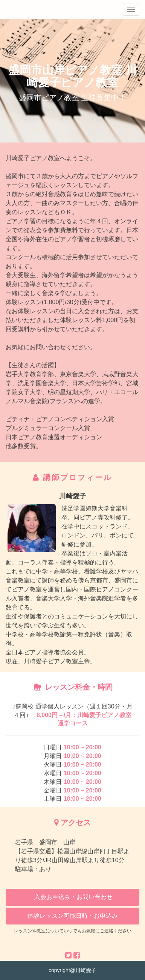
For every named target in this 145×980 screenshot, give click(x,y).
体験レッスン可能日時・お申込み (73, 916)
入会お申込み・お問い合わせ (72, 897)
